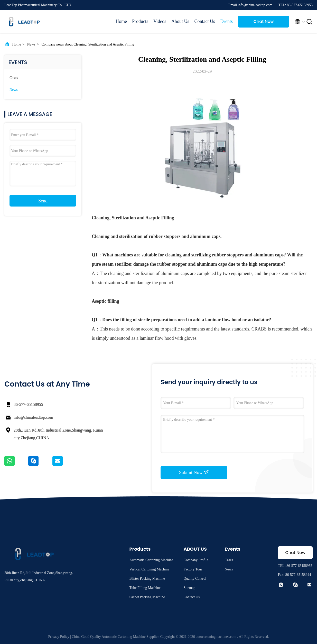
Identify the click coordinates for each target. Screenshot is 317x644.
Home (121, 21)
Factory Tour (193, 569)
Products (140, 21)
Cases (14, 78)
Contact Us (205, 21)
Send (43, 201)
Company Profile (196, 560)
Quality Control (195, 579)
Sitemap (190, 588)
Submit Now (194, 472)
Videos (160, 21)
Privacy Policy (59, 637)
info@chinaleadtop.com (33, 417)
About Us (180, 21)
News (31, 44)
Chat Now (264, 21)
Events (226, 21)
